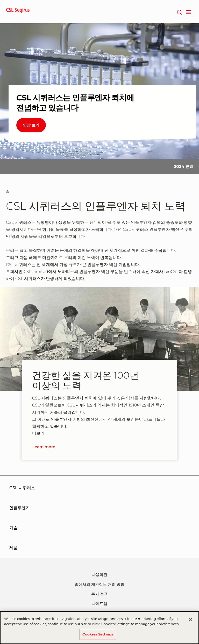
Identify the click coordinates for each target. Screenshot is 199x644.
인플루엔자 (20, 508)
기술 (13, 528)
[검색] (179, 12)
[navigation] (188, 12)
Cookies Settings (98, 635)
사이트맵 (99, 604)
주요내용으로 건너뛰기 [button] (0, 0)
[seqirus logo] (18, 12)
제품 (13, 548)
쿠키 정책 (99, 594)
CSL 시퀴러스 (22, 488)
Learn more (44, 447)
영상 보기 (31, 125)
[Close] (191, 620)
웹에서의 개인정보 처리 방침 (99, 584)
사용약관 (99, 575)
